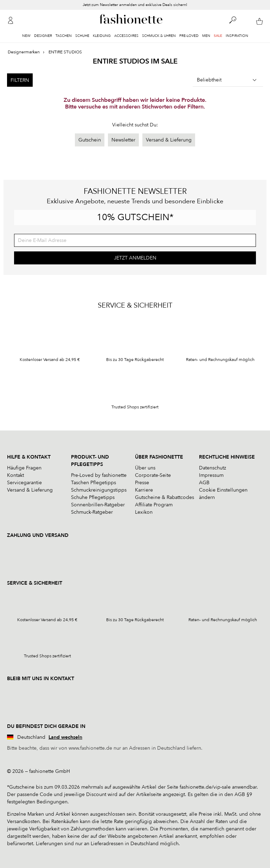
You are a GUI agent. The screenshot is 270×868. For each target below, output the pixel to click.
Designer (43, 36)
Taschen (64, 36)
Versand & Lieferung (169, 140)
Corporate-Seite (153, 475)
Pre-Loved (189, 36)
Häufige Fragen (24, 468)
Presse (142, 483)
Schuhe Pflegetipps (93, 497)
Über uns (145, 468)
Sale (218, 36)
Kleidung (102, 36)
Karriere (144, 490)
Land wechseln (65, 737)
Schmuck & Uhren (159, 36)
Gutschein (90, 140)
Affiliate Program (154, 505)
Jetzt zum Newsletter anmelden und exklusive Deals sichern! (135, 5)
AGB (204, 483)
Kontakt (15, 475)
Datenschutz (213, 468)
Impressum (211, 475)
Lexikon (144, 512)
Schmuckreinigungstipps (99, 490)
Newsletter (123, 140)
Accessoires (126, 36)
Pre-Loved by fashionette (99, 475)
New (26, 36)
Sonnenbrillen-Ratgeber (98, 505)
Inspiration (237, 36)
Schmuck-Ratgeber (92, 512)
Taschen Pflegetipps (94, 483)
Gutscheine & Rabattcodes (165, 497)
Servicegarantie (24, 483)
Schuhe (82, 36)
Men (206, 36)
